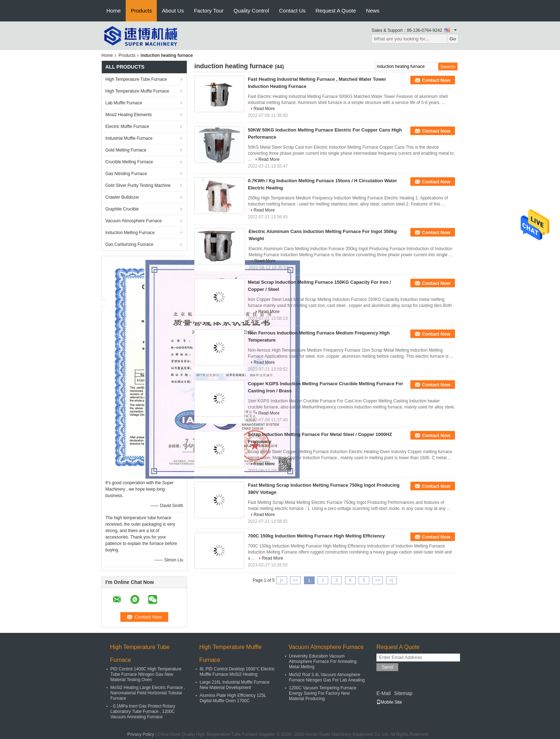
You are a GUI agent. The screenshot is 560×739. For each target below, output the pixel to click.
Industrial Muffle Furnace (129, 138)
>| (391, 580)
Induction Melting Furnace (130, 233)
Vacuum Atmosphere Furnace (134, 221)
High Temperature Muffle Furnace (137, 91)
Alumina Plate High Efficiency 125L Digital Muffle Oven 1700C (233, 698)
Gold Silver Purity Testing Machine (138, 185)
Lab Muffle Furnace (124, 103)
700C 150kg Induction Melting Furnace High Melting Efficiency (316, 536)
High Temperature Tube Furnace (136, 79)
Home (114, 11)
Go (453, 39)
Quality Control (251, 11)
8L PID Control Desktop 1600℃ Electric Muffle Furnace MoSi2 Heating (237, 672)
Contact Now (436, 80)
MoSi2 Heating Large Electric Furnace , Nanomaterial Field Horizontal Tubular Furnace (148, 693)
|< (282, 580)
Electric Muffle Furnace (127, 127)
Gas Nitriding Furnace (126, 174)
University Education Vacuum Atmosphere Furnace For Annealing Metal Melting (323, 661)
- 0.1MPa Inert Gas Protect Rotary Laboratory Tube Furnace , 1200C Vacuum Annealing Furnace (143, 711)
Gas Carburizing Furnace (129, 244)
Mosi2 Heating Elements (129, 115)
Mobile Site (389, 702)
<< (295, 580)
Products (141, 11)
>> (377, 580)
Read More (264, 109)
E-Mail (384, 693)
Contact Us (292, 11)
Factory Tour (209, 11)
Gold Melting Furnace (126, 150)
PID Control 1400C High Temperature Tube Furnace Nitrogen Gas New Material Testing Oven (146, 674)
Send (387, 667)
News (373, 11)
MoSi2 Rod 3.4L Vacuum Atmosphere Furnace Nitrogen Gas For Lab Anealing (327, 677)
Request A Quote (336, 11)
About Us (173, 11)
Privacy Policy (141, 734)
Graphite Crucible (122, 209)
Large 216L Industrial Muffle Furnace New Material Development (234, 685)
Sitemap (403, 693)
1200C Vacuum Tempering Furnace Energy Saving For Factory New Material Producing (322, 693)
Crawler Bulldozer (122, 197)
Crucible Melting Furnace (129, 162)
